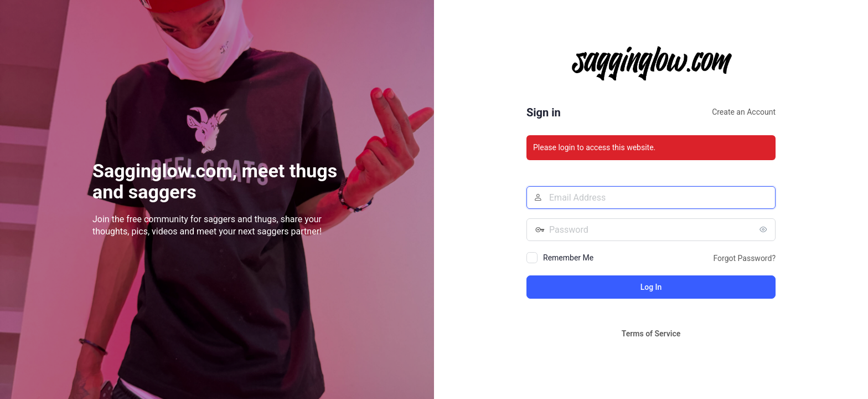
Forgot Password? (744, 258)
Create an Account (744, 112)
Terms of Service (651, 334)
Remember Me (568, 258)
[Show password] (764, 229)
